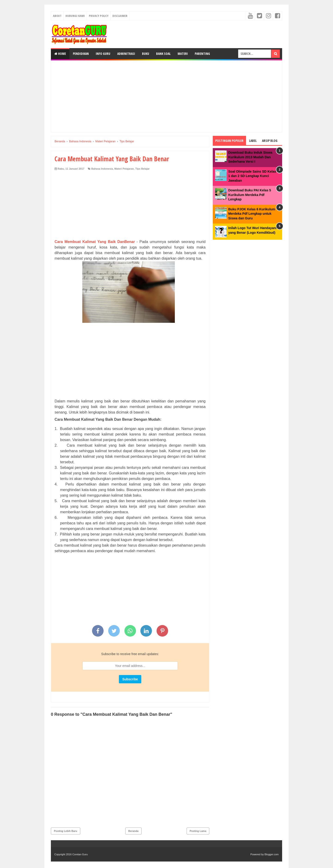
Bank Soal (163, 54)
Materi (183, 54)
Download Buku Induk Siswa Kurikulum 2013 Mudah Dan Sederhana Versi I (250, 157)
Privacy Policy (99, 16)
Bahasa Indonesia (102, 169)
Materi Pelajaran (124, 169)
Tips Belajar (142, 169)
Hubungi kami (75, 16)
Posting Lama (198, 831)
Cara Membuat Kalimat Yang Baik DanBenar (95, 242)
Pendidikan (81, 54)
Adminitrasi (126, 54)
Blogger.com (272, 854)
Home (60, 54)
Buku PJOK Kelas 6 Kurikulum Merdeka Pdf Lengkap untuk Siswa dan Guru (252, 214)
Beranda (133, 831)
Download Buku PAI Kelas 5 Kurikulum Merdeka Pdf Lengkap (250, 195)
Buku (146, 54)
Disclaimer (120, 16)
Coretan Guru (80, 854)
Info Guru (103, 54)
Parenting (202, 54)
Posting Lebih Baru (66, 831)
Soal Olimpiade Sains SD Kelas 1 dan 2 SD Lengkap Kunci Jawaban (252, 176)
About (57, 16)
